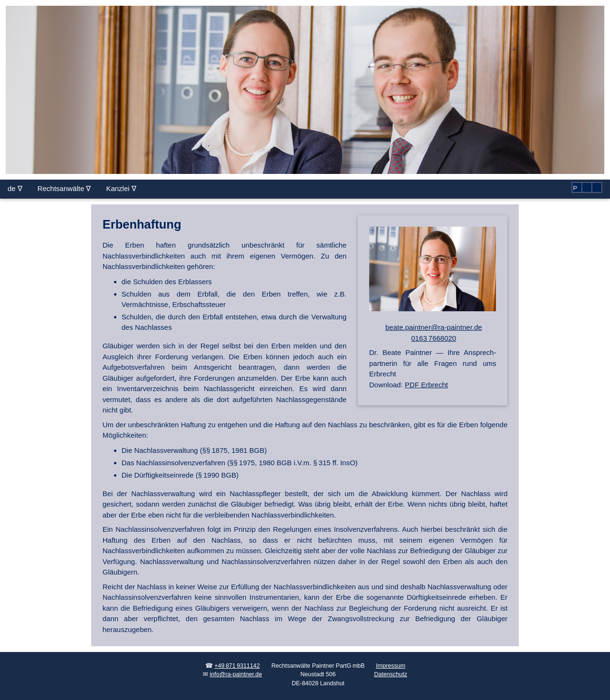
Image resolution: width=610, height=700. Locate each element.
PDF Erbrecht (426, 385)
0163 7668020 (434, 338)
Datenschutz (390, 674)
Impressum (391, 666)
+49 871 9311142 (237, 666)
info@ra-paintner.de (236, 674)
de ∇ (15, 188)
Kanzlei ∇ (121, 188)
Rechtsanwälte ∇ (64, 188)
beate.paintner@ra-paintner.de (434, 327)
